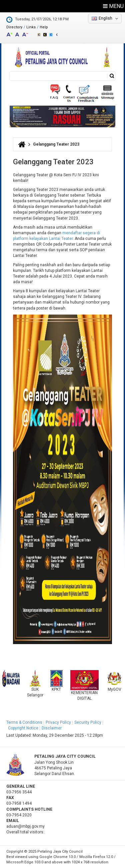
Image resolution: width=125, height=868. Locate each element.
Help (44, 27)
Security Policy (88, 722)
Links (31, 27)
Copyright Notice (23, 728)
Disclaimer (52, 728)
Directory (14, 27)
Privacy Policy (58, 722)
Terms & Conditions (24, 722)
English (105, 18)
